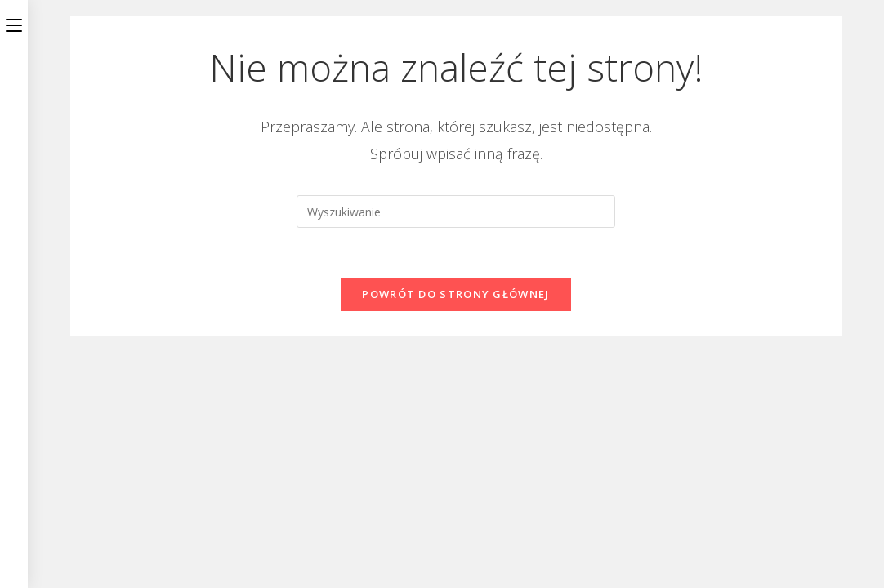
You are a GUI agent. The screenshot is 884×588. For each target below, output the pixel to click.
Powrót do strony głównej (455, 294)
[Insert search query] (456, 212)
